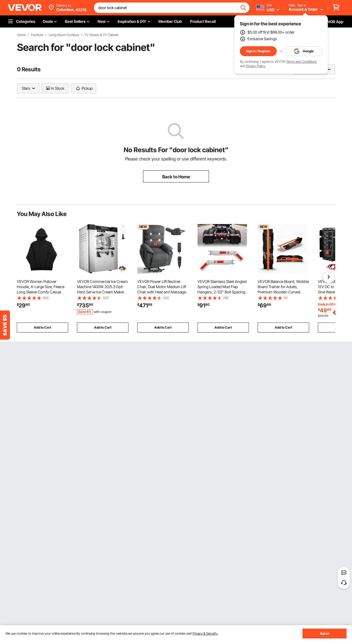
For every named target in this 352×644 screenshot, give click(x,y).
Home (21, 35)
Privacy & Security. (205, 633)
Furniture (37, 35)
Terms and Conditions (301, 62)
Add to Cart (42, 327)
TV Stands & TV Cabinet (101, 35)
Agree (325, 633)
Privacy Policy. (256, 66)
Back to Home (176, 177)
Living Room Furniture (64, 35)
